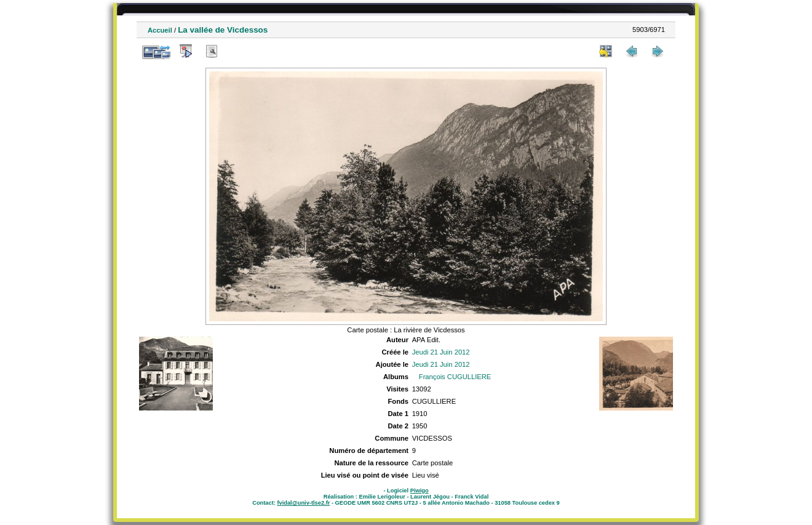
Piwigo (420, 491)
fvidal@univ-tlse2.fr (303, 503)
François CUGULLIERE (455, 377)
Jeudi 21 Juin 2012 (441, 352)
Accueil (160, 30)
